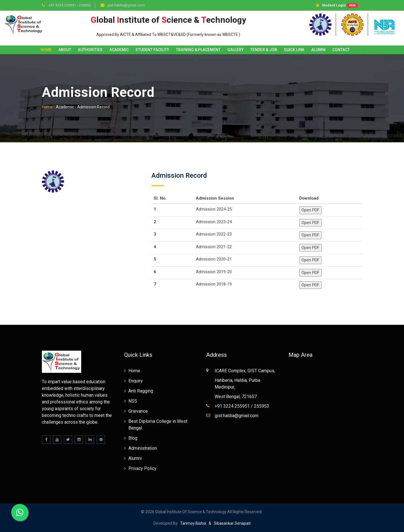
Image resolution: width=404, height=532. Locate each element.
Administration (143, 448)
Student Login (337, 5)
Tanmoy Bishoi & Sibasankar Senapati (214, 523)
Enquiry (136, 381)
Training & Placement (198, 50)
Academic (119, 50)
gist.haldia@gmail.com (126, 5)
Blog (133, 438)
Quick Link (294, 50)
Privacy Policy (142, 468)
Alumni (318, 50)
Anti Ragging (141, 391)
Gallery (235, 50)
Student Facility (152, 50)
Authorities (90, 50)
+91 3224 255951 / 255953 (69, 5)
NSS (133, 401)
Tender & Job (264, 50)
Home (46, 50)
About (65, 50)
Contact (341, 50)
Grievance (138, 411)
